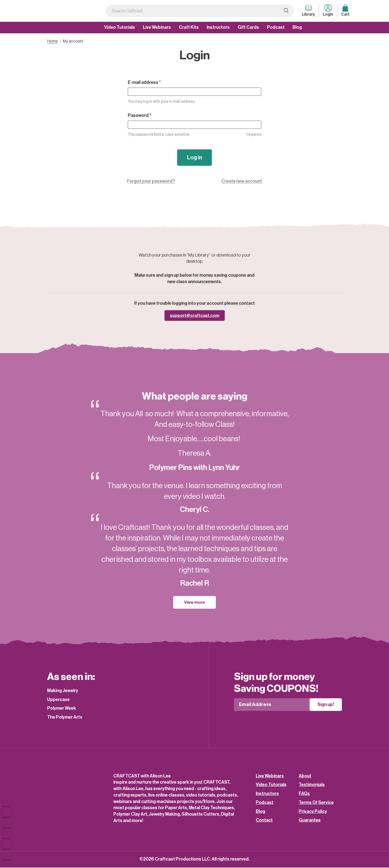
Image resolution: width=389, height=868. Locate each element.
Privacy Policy (313, 812)
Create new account (242, 182)
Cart (345, 10)
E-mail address (144, 82)
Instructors (218, 27)
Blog (297, 27)
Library (308, 10)
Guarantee (310, 821)
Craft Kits (189, 27)
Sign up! (330, 705)
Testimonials (312, 785)
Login (328, 10)
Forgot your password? (151, 182)
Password (139, 115)
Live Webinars (157, 27)
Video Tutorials (120, 27)
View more (194, 603)
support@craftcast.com (194, 316)
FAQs (304, 794)
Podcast (276, 27)
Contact (264, 821)
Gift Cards (248, 27)
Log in (194, 158)
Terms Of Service (316, 803)
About (305, 776)
